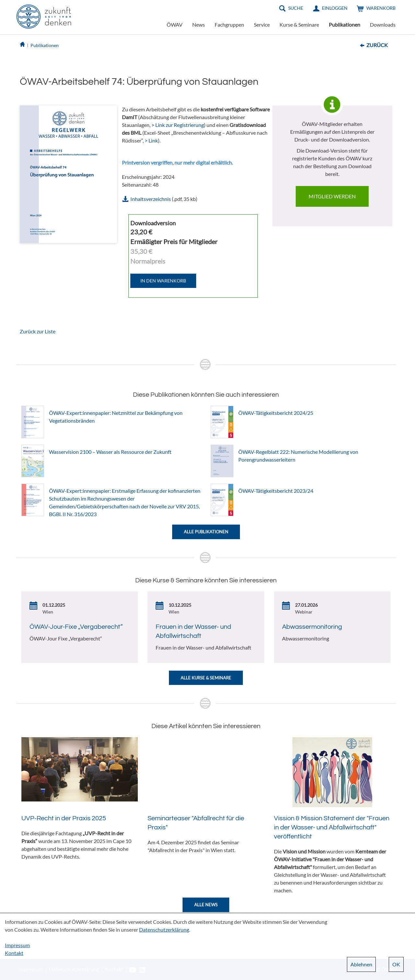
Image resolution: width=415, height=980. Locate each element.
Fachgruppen (229, 25)
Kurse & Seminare (299, 25)
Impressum (17, 945)
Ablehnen (361, 964)
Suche (296, 8)
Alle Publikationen (206, 532)
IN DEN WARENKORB (163, 281)
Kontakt (14, 953)
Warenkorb (381, 8)
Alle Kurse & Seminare (206, 678)
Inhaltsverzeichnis (151, 199)
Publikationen (344, 25)
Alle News (206, 905)
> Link (151, 140)
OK (396, 964)
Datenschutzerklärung (164, 930)
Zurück (377, 45)
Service (262, 25)
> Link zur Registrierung (178, 125)
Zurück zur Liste (38, 331)
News (199, 25)
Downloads (383, 25)
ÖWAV (175, 25)
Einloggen (335, 8)
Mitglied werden (332, 196)
